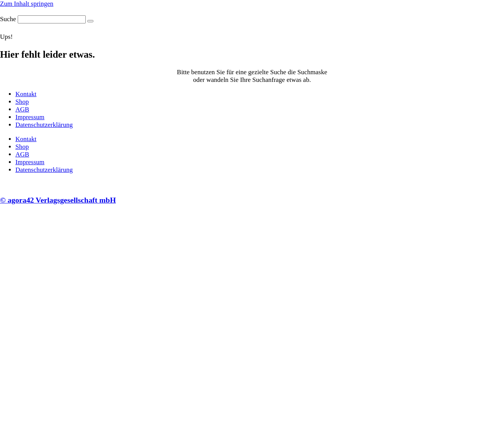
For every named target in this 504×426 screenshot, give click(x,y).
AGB (22, 109)
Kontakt (26, 94)
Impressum (30, 117)
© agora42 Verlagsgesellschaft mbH (58, 200)
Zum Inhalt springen (27, 4)
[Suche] (90, 21)
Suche (8, 19)
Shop (22, 102)
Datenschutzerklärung (44, 125)
